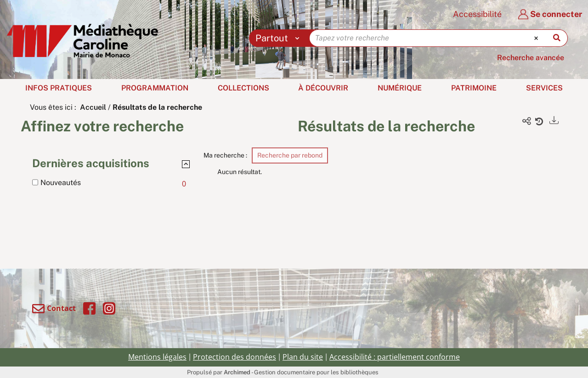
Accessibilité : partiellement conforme (395, 357)
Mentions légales (157, 357)
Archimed (237, 372)
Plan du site (303, 357)
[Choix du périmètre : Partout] (280, 38)
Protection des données (235, 357)
